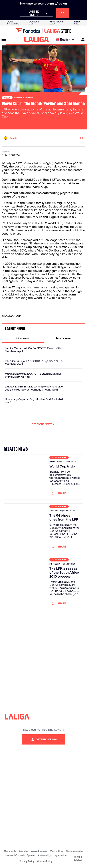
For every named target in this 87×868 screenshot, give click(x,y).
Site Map (24, 851)
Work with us (56, 851)
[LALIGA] (37, 39)
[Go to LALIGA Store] (43, 30)
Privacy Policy (27, 861)
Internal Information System (20, 855)
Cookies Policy (45, 861)
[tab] (23, 338)
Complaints (10, 851)
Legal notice (60, 855)
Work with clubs (75, 851)
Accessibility (44, 855)
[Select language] (66, 40)
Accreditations (39, 851)
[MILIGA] (82, 40)
